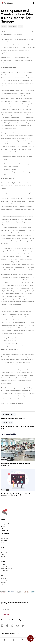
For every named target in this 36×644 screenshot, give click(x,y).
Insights (21, 26)
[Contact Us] (30, 638)
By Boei (31, 643)
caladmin (4, 26)
